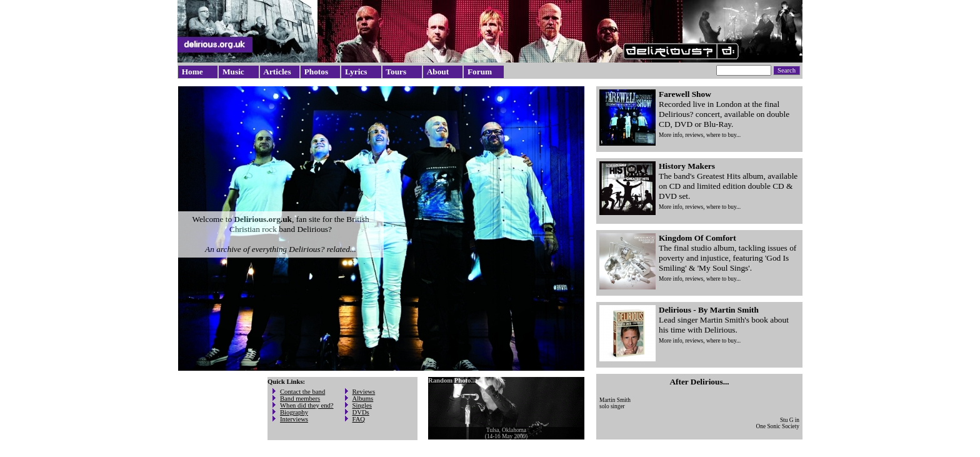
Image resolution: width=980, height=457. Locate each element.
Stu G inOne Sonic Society (778, 423)
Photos (317, 72)
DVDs (361, 412)
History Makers (687, 166)
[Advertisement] (217, 415)
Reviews (364, 392)
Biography (294, 412)
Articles (277, 72)
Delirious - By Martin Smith (709, 310)
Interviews (294, 419)
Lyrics (356, 72)
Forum (480, 72)
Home (192, 72)
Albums (363, 399)
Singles (362, 405)
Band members (300, 399)
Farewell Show (685, 94)
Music (233, 72)
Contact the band (302, 392)
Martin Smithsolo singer (615, 403)
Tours (396, 72)
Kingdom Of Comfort (697, 238)
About (438, 72)
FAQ (359, 419)
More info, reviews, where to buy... (700, 135)
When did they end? (307, 405)
